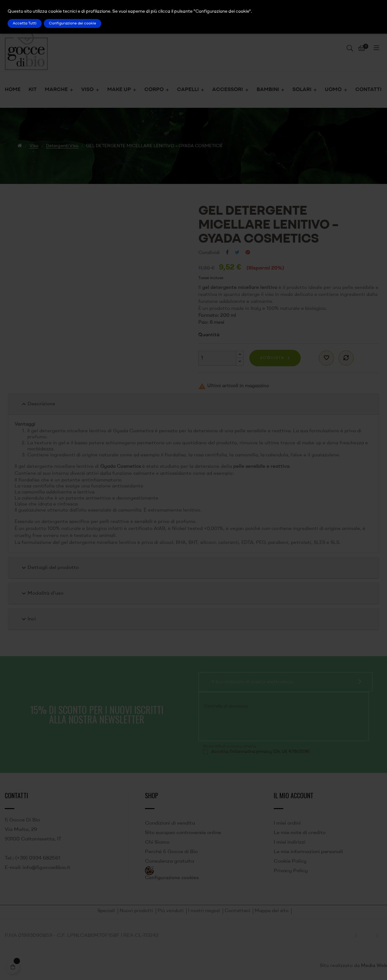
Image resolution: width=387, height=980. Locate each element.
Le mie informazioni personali (308, 852)
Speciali (106, 911)
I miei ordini (287, 823)
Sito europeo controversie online (183, 833)
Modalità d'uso (42, 593)
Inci (28, 619)
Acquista (272, 358)
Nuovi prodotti (136, 911)
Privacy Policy (291, 871)
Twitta (237, 253)
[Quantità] (217, 358)
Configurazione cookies (172, 878)
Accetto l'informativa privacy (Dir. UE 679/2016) (261, 752)
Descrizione (38, 404)
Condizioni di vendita (170, 823)
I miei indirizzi (290, 842)
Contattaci (237, 911)
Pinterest (248, 253)
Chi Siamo (157, 842)
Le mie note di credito (300, 833)
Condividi (227, 253)
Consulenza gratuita (170, 861)
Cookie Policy (290, 861)
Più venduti (171, 911)
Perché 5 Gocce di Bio (171, 852)
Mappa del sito (272, 911)
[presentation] (246, 724)
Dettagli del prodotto (49, 568)
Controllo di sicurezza (226, 706)
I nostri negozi (204, 911)
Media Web (374, 966)
